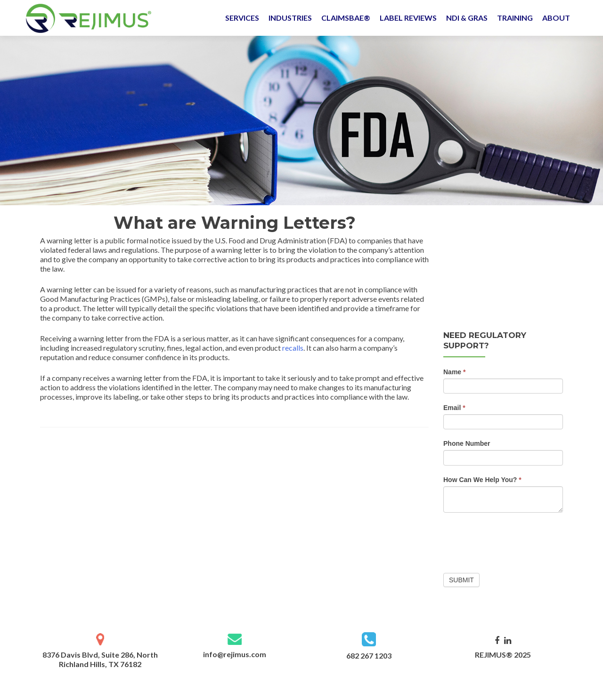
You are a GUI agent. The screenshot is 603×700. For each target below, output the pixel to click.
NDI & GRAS (467, 18)
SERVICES (242, 18)
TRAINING (515, 18)
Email (454, 408)
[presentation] (515, 540)
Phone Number (467, 443)
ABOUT (556, 18)
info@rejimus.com (235, 654)
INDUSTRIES (290, 18)
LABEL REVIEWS (408, 18)
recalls (293, 348)
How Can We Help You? (482, 480)
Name (454, 372)
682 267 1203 (369, 656)
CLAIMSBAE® (346, 18)
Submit (461, 580)
